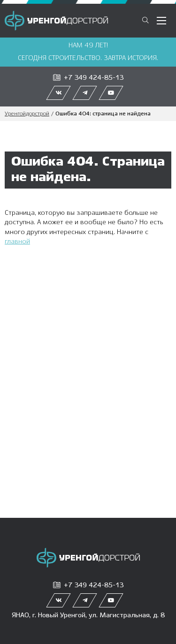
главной (17, 242)
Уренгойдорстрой (27, 114)
